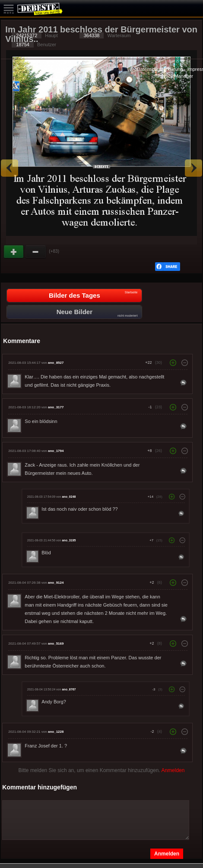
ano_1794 (56, 451)
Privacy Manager (175, 76)
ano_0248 (69, 497)
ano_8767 (69, 690)
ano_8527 (56, 363)
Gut (14, 252)
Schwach (36, 252)
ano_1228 (56, 732)
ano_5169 (56, 644)
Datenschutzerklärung (160, 69)
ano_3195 (69, 541)
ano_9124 (56, 583)
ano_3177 (56, 407)
